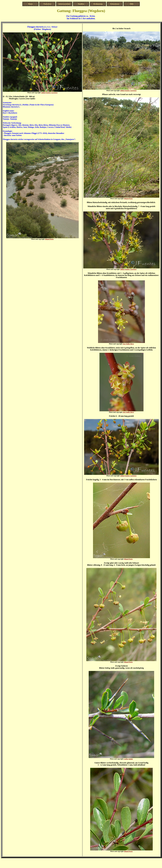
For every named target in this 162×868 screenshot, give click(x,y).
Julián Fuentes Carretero (49, 93)
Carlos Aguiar (128, 759)
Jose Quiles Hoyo (128, 344)
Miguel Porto (49, 239)
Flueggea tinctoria (35, 27)
